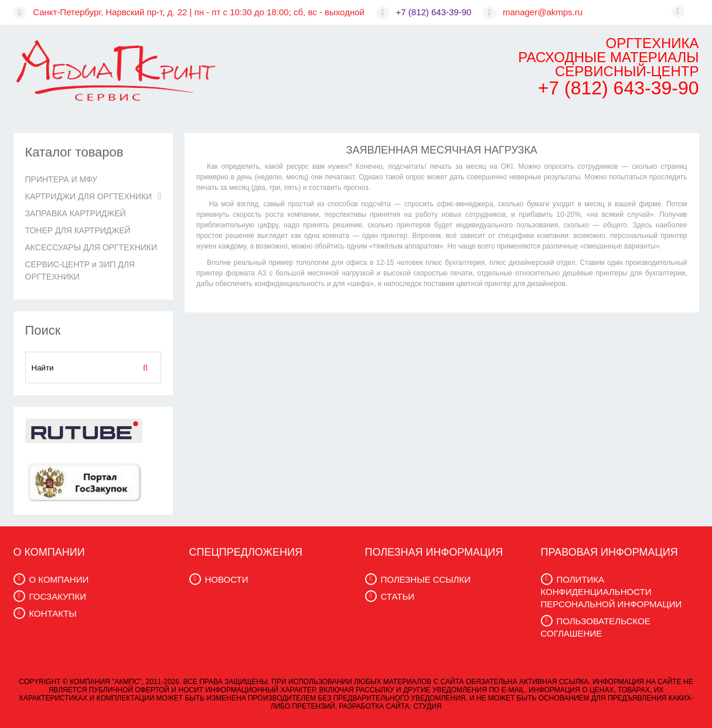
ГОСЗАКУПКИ (58, 596)
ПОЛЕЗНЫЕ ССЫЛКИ (426, 579)
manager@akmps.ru (543, 12)
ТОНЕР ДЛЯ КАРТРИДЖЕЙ (78, 230)
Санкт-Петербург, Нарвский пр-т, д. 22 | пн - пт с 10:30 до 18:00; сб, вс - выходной (199, 12)
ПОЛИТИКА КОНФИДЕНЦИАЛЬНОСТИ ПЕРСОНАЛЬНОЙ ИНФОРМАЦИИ (611, 592)
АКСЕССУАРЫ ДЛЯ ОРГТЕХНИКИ (91, 247)
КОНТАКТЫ (53, 613)
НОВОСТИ (227, 579)
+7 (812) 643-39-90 (434, 12)
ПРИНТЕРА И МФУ (61, 179)
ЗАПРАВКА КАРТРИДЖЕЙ (76, 213)
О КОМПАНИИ (59, 579)
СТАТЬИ (398, 596)
